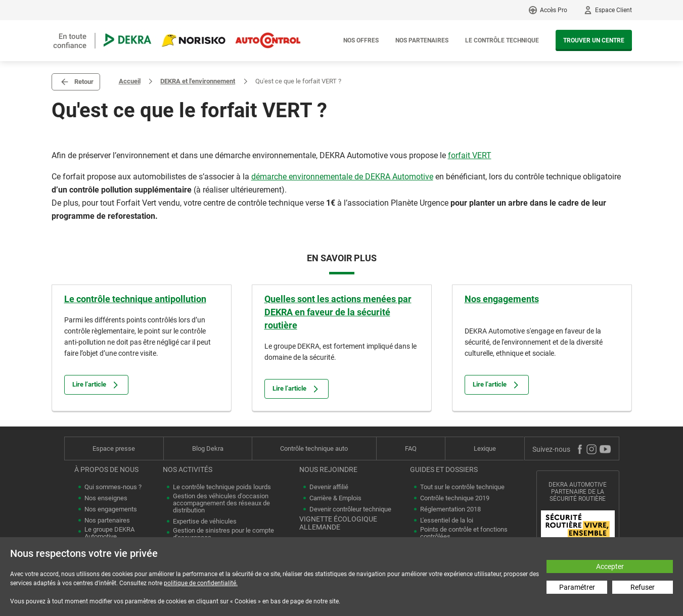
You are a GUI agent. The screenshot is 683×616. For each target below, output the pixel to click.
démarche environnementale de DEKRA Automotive (342, 177)
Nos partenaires (422, 40)
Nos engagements (502, 299)
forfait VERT (470, 155)
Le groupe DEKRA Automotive (109, 533)
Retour (84, 82)
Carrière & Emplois (335, 498)
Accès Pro (554, 10)
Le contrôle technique (502, 40)
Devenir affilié (329, 487)
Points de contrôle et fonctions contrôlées (464, 533)
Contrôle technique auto (314, 448)
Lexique (485, 448)
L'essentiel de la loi (447, 520)
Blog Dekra (208, 448)
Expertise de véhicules (205, 522)
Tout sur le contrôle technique (462, 487)
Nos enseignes (106, 498)
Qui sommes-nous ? (113, 487)
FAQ (411, 448)
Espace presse (114, 448)
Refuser (643, 587)
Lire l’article (96, 385)
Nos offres (361, 40)
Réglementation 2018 (450, 509)
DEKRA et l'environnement (198, 81)
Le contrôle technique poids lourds (222, 487)
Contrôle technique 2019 (455, 498)
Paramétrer (577, 587)
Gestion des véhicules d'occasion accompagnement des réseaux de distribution (221, 503)
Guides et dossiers (444, 469)
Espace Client (613, 10)
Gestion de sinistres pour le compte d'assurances (223, 534)
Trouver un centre (594, 40)
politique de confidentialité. (201, 583)
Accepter (610, 566)
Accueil (130, 81)
